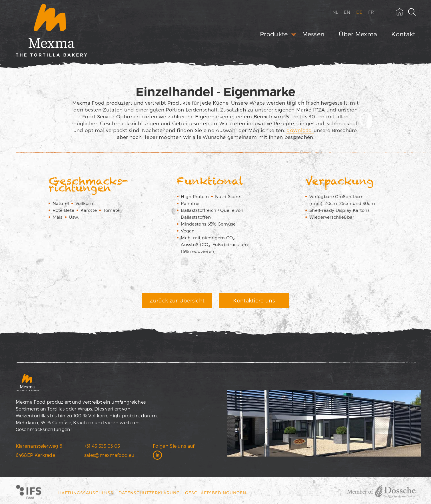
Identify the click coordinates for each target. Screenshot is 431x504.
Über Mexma (358, 34)
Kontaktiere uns (254, 300)
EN (347, 12)
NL (335, 12)
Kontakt (403, 34)
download (300, 130)
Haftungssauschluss (86, 493)
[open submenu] (294, 35)
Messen (313, 34)
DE (359, 12)
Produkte (274, 34)
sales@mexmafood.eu (109, 455)
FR (371, 12)
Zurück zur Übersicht (177, 300)
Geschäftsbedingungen (216, 493)
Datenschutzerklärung (149, 493)
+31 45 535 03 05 (102, 446)
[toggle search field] (412, 12)
